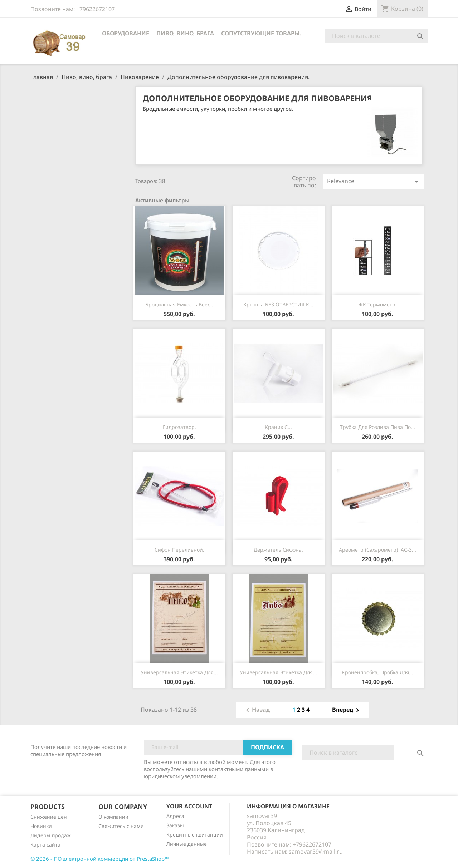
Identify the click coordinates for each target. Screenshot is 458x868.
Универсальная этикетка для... (179, 672)
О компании (113, 817)
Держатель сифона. (278, 550)
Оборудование (126, 33)
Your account (189, 806)
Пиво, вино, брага (185, 33)
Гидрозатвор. (179, 427)
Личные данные (187, 844)
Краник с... (278, 427)
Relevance (374, 181)
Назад (257, 710)
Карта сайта (45, 845)
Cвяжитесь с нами (121, 826)
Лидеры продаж (51, 835)
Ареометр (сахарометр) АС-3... (377, 550)
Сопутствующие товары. (261, 33)
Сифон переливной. (179, 550)
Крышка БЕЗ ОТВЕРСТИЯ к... (278, 304)
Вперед (347, 710)
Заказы (175, 825)
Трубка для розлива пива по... (377, 427)
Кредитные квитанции (195, 835)
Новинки (41, 826)
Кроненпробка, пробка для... (377, 672)
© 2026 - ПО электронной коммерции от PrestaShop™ (100, 859)
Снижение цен (49, 817)
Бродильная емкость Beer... (179, 304)
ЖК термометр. (377, 304)
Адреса (175, 816)
